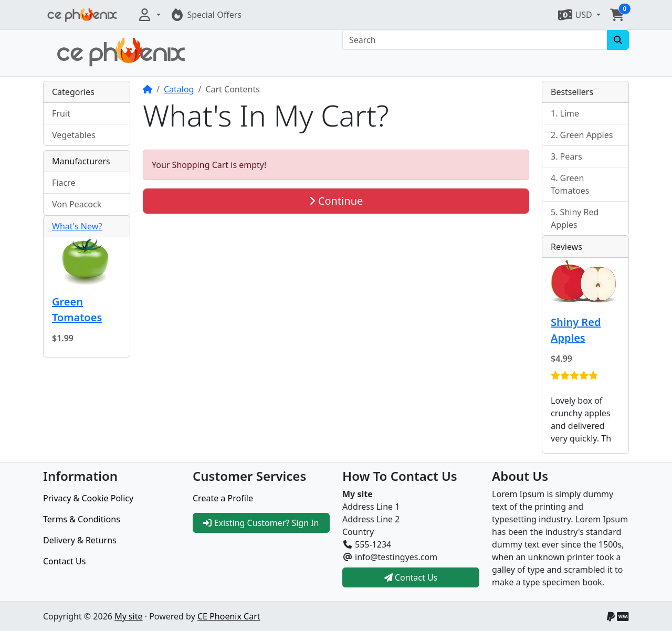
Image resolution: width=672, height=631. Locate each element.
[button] (149, 15)
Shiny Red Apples (575, 218)
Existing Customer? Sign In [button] (261, 523)
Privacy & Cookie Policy (88, 498)
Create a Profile (223, 498)
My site (128, 616)
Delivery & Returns (80, 540)
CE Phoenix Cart (229, 616)
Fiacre (64, 183)
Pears (571, 156)
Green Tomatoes (77, 309)
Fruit (61, 113)
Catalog (179, 89)
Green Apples (587, 135)
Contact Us (64, 561)
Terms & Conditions (82, 519)
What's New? (77, 226)
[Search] (475, 40)
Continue (336, 201)
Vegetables (74, 135)
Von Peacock (77, 204)
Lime (570, 113)
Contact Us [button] (411, 577)
